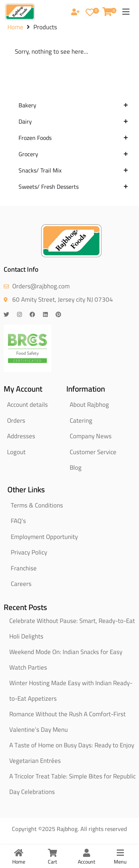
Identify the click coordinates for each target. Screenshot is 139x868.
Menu (120, 862)
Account (87, 862)
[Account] (86, 853)
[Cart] (53, 853)
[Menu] (120, 853)
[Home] (19, 853)
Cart (52, 862)
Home (15, 32)
